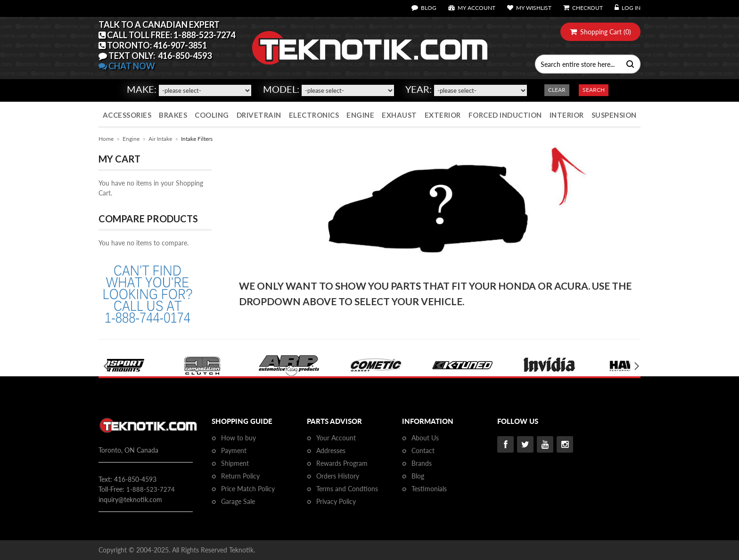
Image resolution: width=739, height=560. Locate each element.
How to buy (238, 438)
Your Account (336, 438)
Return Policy (240, 476)
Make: (142, 89)
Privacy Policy (336, 501)
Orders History (338, 476)
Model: (281, 89)
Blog (418, 476)
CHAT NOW (127, 66)
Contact (423, 450)
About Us (425, 438)
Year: (419, 89)
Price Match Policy (248, 489)
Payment (234, 450)
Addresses (331, 450)
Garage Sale (238, 501)
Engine (131, 139)
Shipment (235, 463)
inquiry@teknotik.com (130, 499)
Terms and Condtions (347, 489)
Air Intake (160, 139)
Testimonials (429, 489)
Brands (422, 463)
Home (106, 139)
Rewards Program (342, 463)
